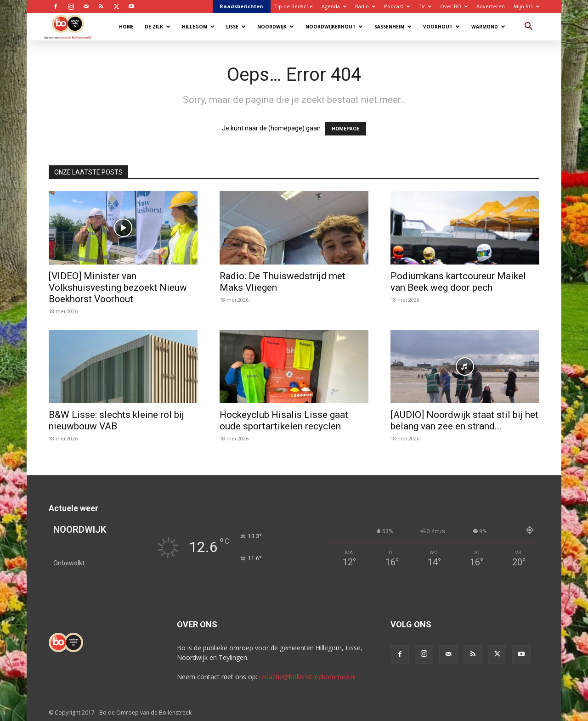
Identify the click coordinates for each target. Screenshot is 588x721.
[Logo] (72, 26)
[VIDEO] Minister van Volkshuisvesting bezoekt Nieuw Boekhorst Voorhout (118, 287)
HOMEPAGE (345, 129)
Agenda (334, 6)
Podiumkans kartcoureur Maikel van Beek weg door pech (458, 282)
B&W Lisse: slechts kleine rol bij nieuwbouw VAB (116, 420)
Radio (365, 6)
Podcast (397, 6)
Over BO (454, 6)
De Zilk (158, 27)
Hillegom (198, 27)
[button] (528, 27)
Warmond (488, 27)
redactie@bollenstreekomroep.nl (307, 677)
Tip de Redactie (294, 6)
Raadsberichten (241, 6)
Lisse (236, 27)
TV (425, 6)
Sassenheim (393, 27)
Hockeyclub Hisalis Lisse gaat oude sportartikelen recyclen (284, 420)
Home (126, 27)
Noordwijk (276, 27)
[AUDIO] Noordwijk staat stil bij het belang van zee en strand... (464, 420)
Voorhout (441, 27)
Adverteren (491, 6)
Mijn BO (526, 6)
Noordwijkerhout (334, 27)
